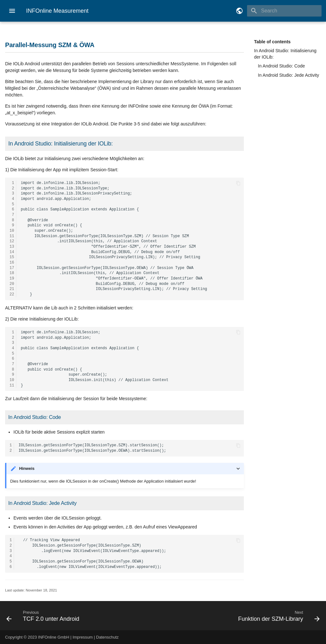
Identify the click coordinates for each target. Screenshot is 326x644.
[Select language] (239, 11)
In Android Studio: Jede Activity (288, 75)
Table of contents (272, 42)
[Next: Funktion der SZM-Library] (244, 616)
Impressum (83, 637)
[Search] (284, 11)
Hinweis (27, 468)
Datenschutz (107, 637)
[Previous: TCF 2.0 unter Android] (82, 616)
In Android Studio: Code (281, 66)
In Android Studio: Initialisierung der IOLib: (285, 54)
